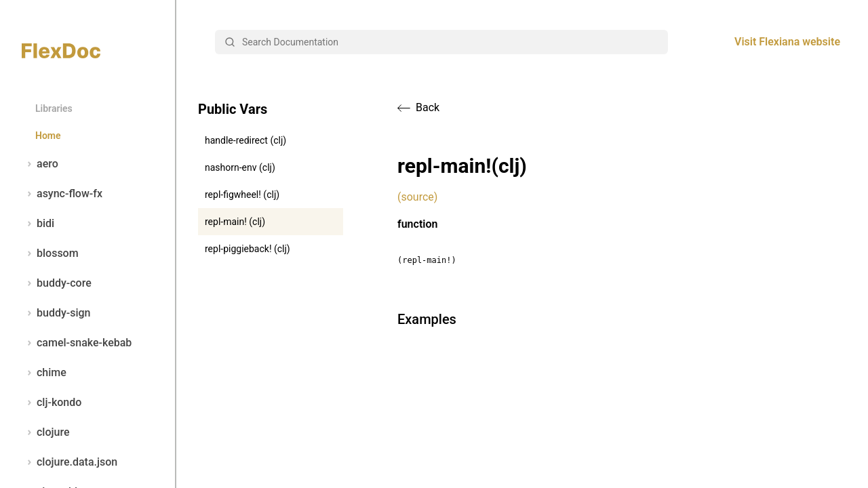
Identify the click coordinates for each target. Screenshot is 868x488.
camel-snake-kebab (77, 343)
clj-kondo (52, 403)
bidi (38, 224)
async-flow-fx (62, 194)
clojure (46, 432)
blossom (50, 253)
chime (44, 373)
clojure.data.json (70, 462)
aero (40, 164)
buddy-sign (56, 313)
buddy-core (57, 283)
